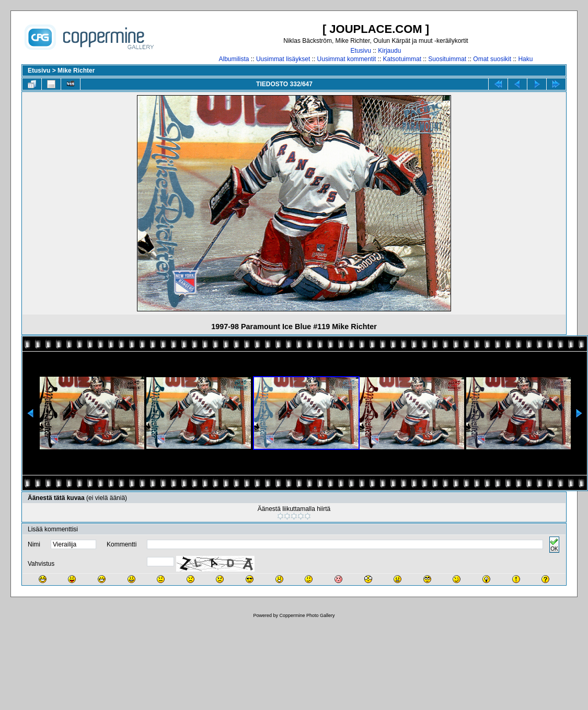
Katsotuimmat (402, 59)
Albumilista (234, 59)
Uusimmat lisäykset (283, 59)
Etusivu (361, 51)
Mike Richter (76, 71)
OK (554, 545)
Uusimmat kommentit (347, 59)
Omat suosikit (492, 59)
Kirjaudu (389, 51)
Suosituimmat (447, 59)
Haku (525, 59)
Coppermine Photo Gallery (307, 615)
